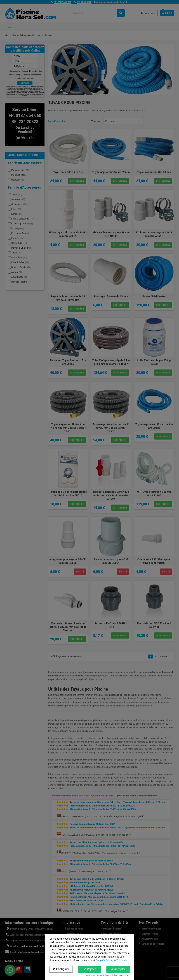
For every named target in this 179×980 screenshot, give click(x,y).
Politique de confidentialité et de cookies (108, 976)
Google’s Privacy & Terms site (112, 960)
